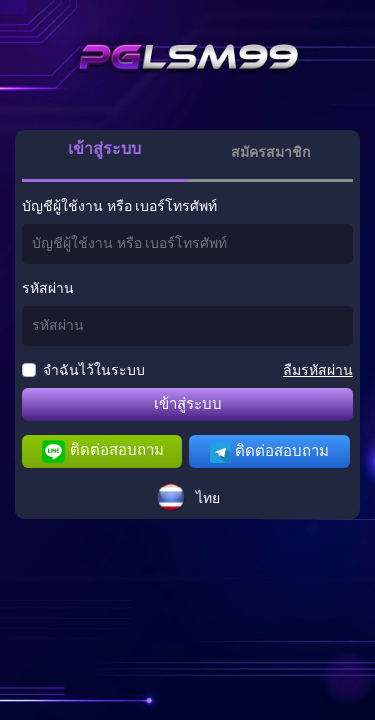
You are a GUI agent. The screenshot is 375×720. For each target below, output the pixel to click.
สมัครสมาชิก (270, 152)
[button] (188, 497)
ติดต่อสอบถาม (102, 451)
